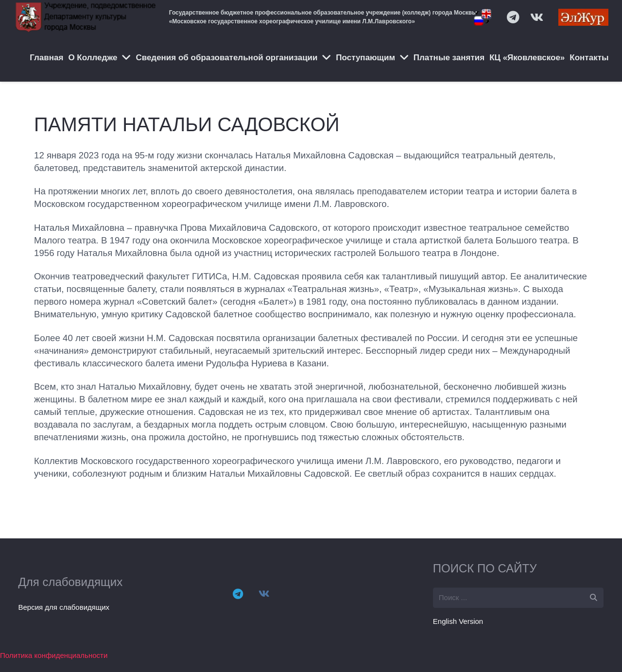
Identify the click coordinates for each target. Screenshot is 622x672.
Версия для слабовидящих (64, 607)
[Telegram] (238, 594)
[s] (518, 598)
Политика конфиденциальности (54, 655)
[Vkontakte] (264, 594)
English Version (458, 621)
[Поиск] (593, 598)
